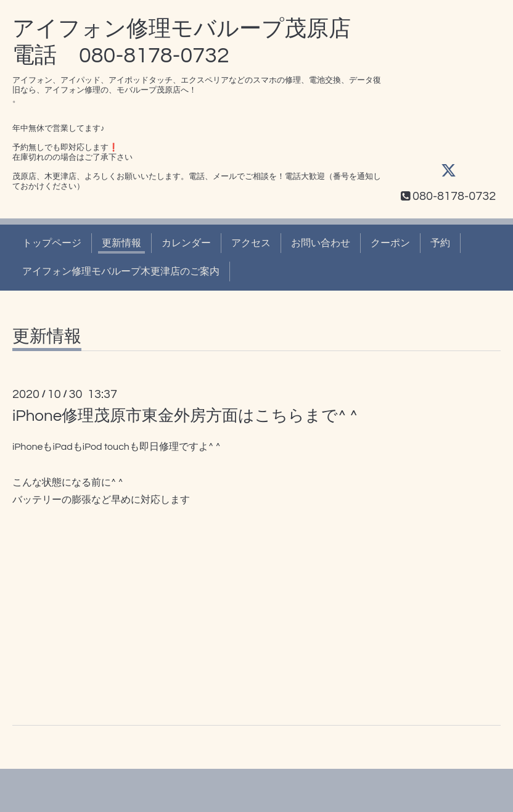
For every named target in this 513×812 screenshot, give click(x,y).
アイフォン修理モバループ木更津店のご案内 (121, 271)
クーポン (390, 243)
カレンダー (186, 243)
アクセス (251, 243)
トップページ (52, 243)
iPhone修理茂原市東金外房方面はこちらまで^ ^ (185, 416)
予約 (440, 243)
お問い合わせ (321, 243)
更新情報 (121, 243)
